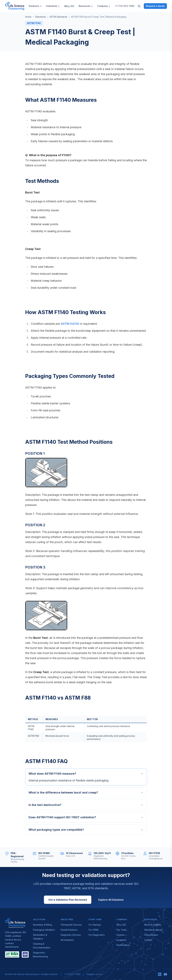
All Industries (67, 940)
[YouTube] (165, 974)
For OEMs (94, 930)
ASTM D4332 (70, 324)
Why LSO (69, 6)
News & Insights (152, 925)
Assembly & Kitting (42, 925)
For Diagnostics (97, 935)
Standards (41, 17)
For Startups (95, 925)
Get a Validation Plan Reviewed (68, 900)
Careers (121, 935)
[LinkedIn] (160, 974)
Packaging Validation (44, 930)
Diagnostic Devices (71, 935)
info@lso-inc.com (95, 974)
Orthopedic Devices (71, 925)
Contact (148, 940)
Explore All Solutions (111, 900)
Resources (86, 6)
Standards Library (153, 930)
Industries (53, 6)
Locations (121, 940)
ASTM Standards (58, 17)
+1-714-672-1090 (125, 6)
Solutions (35, 6)
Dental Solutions (69, 930)
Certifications (123, 945)
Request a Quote (155, 6)
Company (104, 6)
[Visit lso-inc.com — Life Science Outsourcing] (15, 923)
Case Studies (151, 935)
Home (28, 17)
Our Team (122, 930)
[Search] (139, 6)
